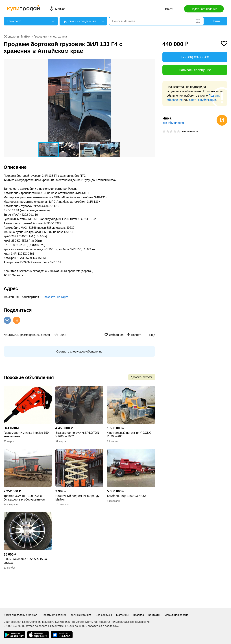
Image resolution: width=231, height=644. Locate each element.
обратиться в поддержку (103, 626)
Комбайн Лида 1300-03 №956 (127, 496)
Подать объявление (204, 9)
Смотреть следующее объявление (79, 352)
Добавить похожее (142, 377)
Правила (139, 615)
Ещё (152, 335)
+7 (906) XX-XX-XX (195, 57)
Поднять (137, 335)
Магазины (122, 615)
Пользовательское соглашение (130, 622)
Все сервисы (104, 615)
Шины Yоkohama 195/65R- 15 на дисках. (25, 561)
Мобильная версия (176, 615)
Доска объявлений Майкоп (20, 615)
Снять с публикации (202, 100)
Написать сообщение (195, 70)
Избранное (116, 335)
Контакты (154, 615)
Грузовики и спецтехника (50, 37)
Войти (169, 9)
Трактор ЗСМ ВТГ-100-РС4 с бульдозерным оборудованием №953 (24, 498)
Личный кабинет (81, 615)
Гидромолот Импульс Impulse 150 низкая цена (26, 435)
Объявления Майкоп (17, 37)
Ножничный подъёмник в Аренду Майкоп (77, 498)
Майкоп (60, 9)
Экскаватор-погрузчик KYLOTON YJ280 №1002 (77, 435)
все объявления (173, 123)
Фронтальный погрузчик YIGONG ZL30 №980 (129, 435)
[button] (152, 62)
